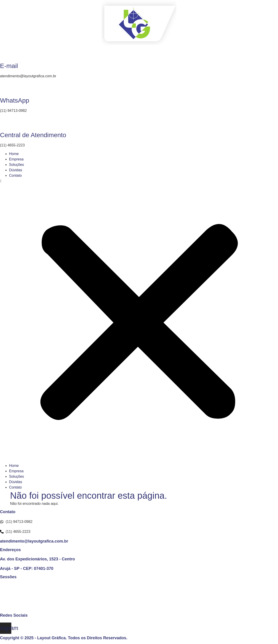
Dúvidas (16, 170)
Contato (15, 175)
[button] (139, 321)
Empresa (16, 159)
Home (14, 154)
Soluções (17, 165)
